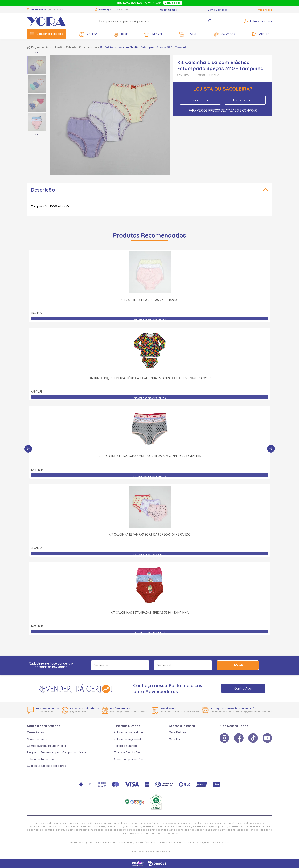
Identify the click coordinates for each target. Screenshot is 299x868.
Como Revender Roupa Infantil (46, 746)
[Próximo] (271, 449)
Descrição (43, 190)
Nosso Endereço (37, 739)
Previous (37, 53)
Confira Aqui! (243, 688)
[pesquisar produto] (210, 21)
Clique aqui (218, 711)
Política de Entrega (126, 746)
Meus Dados (177, 739)
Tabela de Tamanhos (41, 759)
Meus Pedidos (178, 732)
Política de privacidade (128, 732)
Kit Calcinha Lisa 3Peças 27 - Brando (149, 300)
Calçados (224, 34)
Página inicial (40, 47)
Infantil (154, 34)
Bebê (121, 34)
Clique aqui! (173, 3)
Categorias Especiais (46, 34)
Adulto (88, 34)
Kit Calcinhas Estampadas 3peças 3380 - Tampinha (149, 613)
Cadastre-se (200, 100)
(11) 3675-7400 (56, 10)
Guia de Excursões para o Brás (47, 766)
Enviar (238, 665)
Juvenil (188, 34)
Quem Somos (168, 10)
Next (37, 135)
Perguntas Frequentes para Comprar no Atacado (58, 752)
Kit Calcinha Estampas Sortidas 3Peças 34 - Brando (149, 534)
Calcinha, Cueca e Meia (81, 47)
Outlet (260, 34)
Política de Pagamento (128, 739)
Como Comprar (217, 10)
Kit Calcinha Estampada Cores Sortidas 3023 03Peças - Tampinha (150, 456)
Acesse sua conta (245, 100)
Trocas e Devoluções (127, 752)
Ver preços (265, 10)
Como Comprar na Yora (129, 759)
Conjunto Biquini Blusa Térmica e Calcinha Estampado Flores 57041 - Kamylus (149, 378)
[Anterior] (28, 449)
